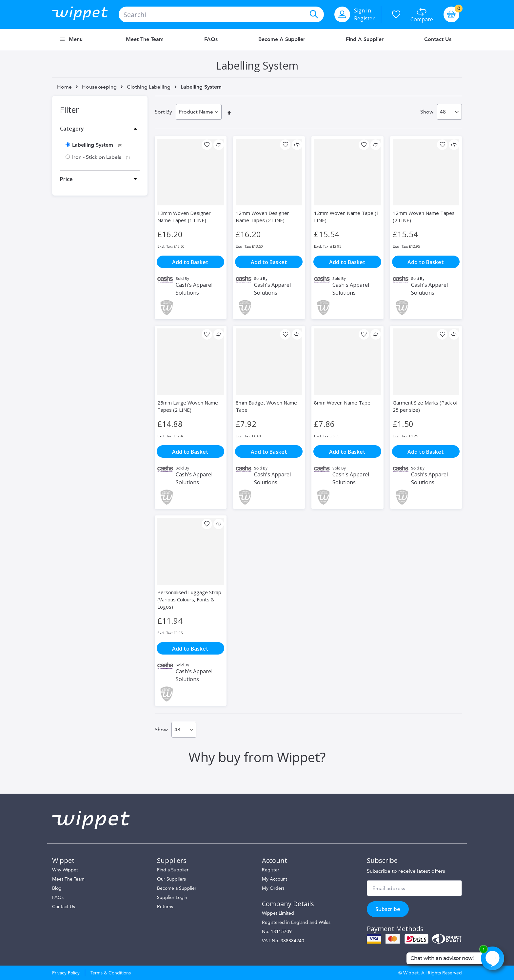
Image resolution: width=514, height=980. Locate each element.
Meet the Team (145, 39)
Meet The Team (68, 879)
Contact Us (438, 39)
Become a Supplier (282, 39)
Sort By (163, 112)
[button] (207, 145)
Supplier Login (172, 897)
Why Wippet (65, 870)
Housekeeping (99, 87)
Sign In (363, 10)
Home (64, 87)
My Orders (273, 888)
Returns (165, 907)
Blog (57, 888)
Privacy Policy (66, 973)
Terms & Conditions (111, 973)
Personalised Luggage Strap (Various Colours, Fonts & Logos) (189, 599)
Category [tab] (72, 129)
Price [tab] (66, 179)
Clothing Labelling (149, 87)
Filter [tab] (69, 110)
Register (364, 18)
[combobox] (221, 14)
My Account (275, 879)
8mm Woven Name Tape (342, 403)
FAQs (211, 39)
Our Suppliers (171, 879)
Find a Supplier (365, 39)
